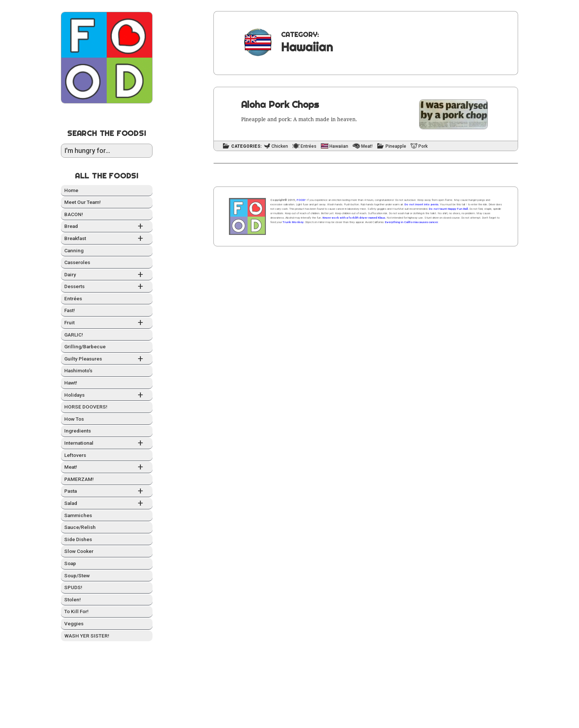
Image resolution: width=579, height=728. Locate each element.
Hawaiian (339, 146)
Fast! (70, 310)
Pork (423, 146)
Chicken (280, 146)
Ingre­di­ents (78, 431)
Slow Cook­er (79, 551)
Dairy (107, 275)
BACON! (74, 214)
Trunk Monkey (293, 222)
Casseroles (77, 262)
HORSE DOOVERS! (86, 407)
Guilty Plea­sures (107, 359)
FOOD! (301, 200)
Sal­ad (107, 504)
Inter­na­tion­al (107, 443)
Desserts (107, 287)
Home (71, 190)
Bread (107, 227)
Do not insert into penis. (422, 204)
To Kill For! (76, 611)
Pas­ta (107, 491)
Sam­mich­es (78, 515)
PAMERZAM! (79, 479)
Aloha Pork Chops (280, 104)
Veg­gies (74, 623)
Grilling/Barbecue (85, 346)
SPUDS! (73, 587)
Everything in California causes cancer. (412, 222)
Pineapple (396, 146)
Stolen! (73, 599)
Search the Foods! (107, 133)
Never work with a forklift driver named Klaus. (354, 218)
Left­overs (75, 455)
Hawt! (71, 383)
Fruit (107, 323)
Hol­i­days (107, 395)
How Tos (74, 419)
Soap (70, 563)
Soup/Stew (77, 575)
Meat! (107, 467)
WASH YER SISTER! (87, 636)
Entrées (73, 298)
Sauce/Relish (80, 527)
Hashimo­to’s (78, 370)
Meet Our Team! (83, 202)
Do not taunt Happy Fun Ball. (449, 209)
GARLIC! (74, 335)
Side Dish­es (78, 539)
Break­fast (107, 239)
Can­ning (74, 250)
